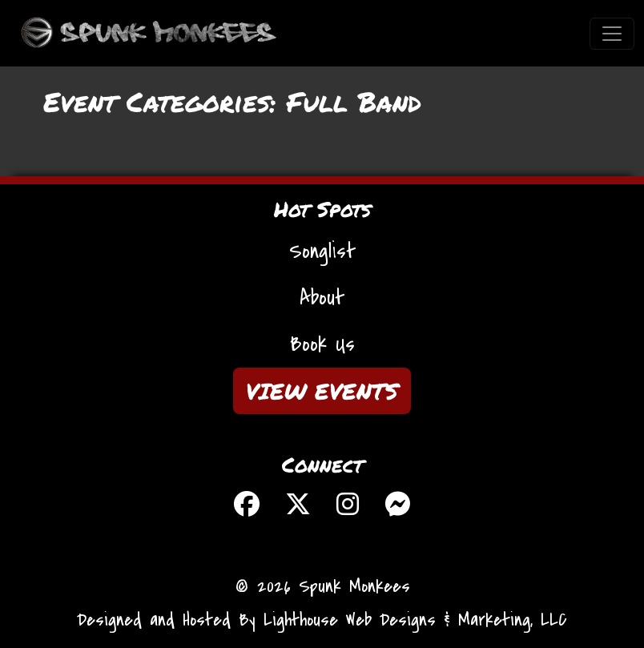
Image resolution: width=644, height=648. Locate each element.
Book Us (322, 344)
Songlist (322, 252)
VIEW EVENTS (322, 391)
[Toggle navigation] (612, 34)
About (322, 298)
